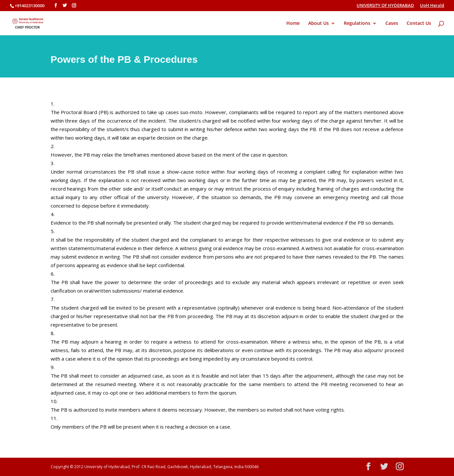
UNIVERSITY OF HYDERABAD (385, 6)
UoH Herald (432, 6)
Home (293, 24)
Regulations (357, 24)
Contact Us (419, 24)
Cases (392, 24)
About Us (319, 24)
